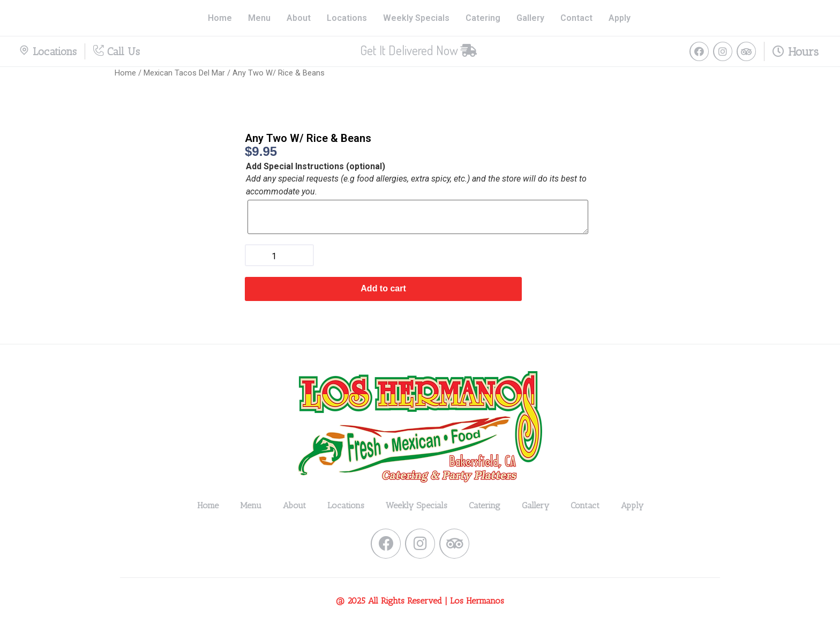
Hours (796, 52)
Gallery (530, 18)
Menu (259, 18)
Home (220, 18)
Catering (483, 18)
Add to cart (383, 288)
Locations (347, 18)
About (299, 18)
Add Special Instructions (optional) (316, 167)
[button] (418, 50)
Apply (620, 18)
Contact (576, 18)
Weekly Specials (416, 18)
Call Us (117, 51)
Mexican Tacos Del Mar (184, 73)
